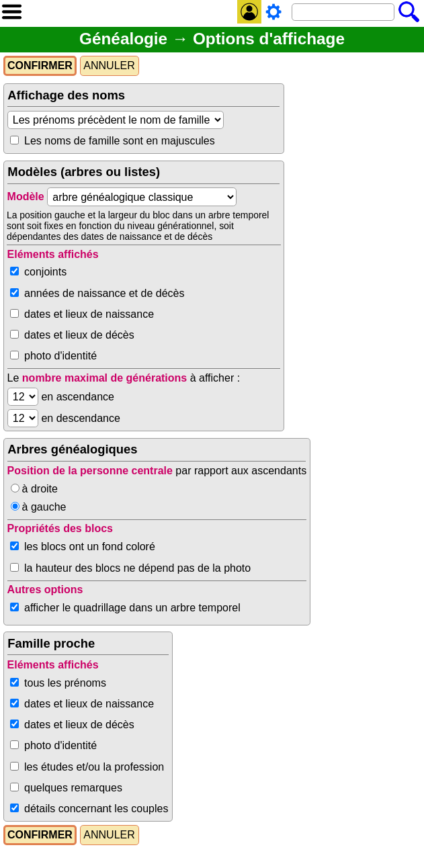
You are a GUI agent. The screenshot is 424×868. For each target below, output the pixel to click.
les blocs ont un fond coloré (90, 547)
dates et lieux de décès (79, 335)
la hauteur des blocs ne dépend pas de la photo (137, 568)
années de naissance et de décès (104, 293)
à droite (40, 489)
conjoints (45, 272)
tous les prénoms (65, 683)
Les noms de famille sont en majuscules (120, 141)
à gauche (44, 507)
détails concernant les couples (96, 809)
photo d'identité (60, 356)
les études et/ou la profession (94, 767)
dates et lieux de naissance (89, 314)
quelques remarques (73, 788)
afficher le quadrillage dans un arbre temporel (132, 608)
